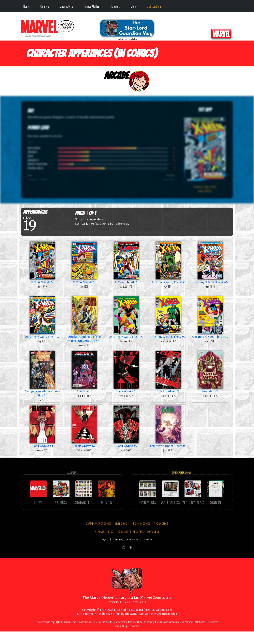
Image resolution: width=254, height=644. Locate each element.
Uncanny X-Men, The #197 (168, 317)
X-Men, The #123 (84, 262)
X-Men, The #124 (126, 262)
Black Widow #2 (168, 372)
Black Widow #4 (84, 426)
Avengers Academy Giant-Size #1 (42, 374)
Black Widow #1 (126, 372)
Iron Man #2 (210, 372)
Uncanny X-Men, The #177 (126, 317)
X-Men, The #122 (42, 262)
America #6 (84, 372)
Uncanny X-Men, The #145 (168, 262)
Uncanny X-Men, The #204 (210, 317)
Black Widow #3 (42, 426)
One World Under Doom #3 (168, 426)
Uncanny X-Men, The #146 (210, 262)
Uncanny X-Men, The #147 (42, 317)
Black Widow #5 (126, 426)
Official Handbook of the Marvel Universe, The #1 (84, 319)
